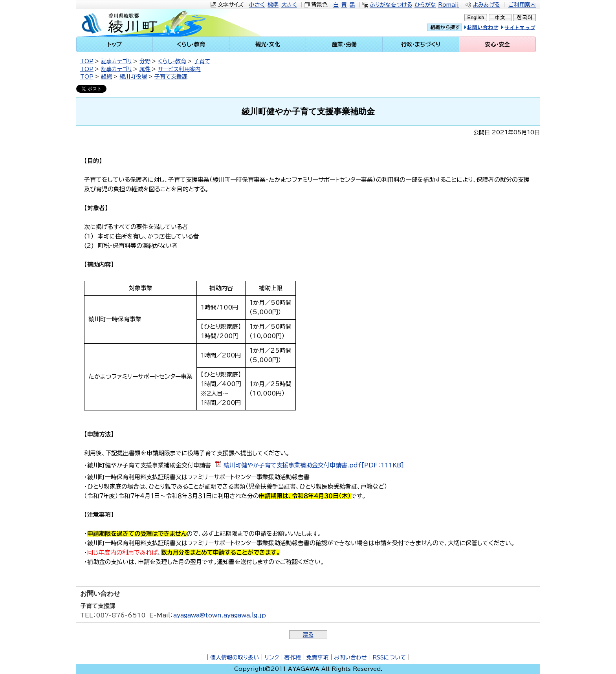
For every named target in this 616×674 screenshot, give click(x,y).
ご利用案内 (522, 5)
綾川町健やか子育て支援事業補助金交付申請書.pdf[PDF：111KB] (314, 465)
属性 (145, 69)
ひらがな (425, 5)
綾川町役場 (133, 77)
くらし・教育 (172, 61)
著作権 (293, 658)
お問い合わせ (350, 658)
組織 (106, 77)
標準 (273, 5)
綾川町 (143, 23)
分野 (145, 61)
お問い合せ (489, 28)
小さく (257, 5)
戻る (308, 635)
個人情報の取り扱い (235, 658)
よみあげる (486, 5)
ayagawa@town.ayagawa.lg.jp (220, 615)
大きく (289, 5)
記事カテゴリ (116, 61)
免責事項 (317, 658)
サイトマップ (526, 28)
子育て (202, 61)
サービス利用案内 (179, 69)
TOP (87, 61)
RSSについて (389, 658)
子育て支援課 (171, 77)
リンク (272, 658)
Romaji (448, 5)
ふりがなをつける (391, 5)
